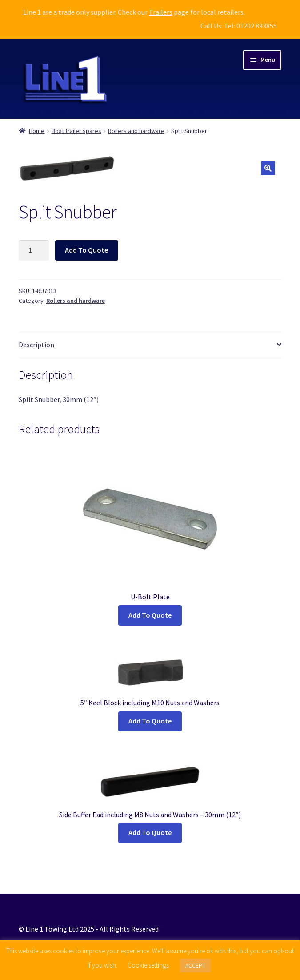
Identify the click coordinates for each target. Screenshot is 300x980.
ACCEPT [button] (195, 966)
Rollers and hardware (136, 131)
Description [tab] (36, 345)
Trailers (161, 12)
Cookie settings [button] (148, 965)
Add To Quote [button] (150, 721)
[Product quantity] (34, 250)
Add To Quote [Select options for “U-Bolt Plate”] (150, 615)
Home (37, 131)
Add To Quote (86, 250)
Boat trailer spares (76, 131)
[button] (268, 168)
